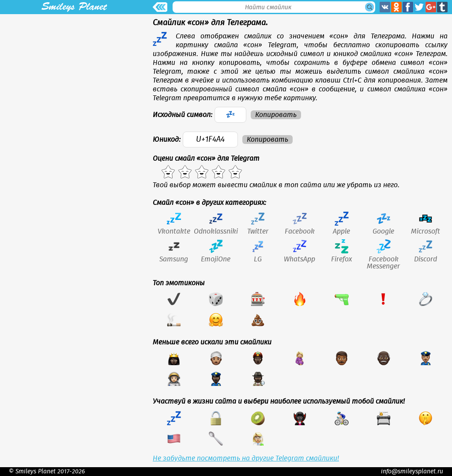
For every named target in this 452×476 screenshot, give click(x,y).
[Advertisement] (74, 76)
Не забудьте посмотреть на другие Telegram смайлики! (246, 458)
